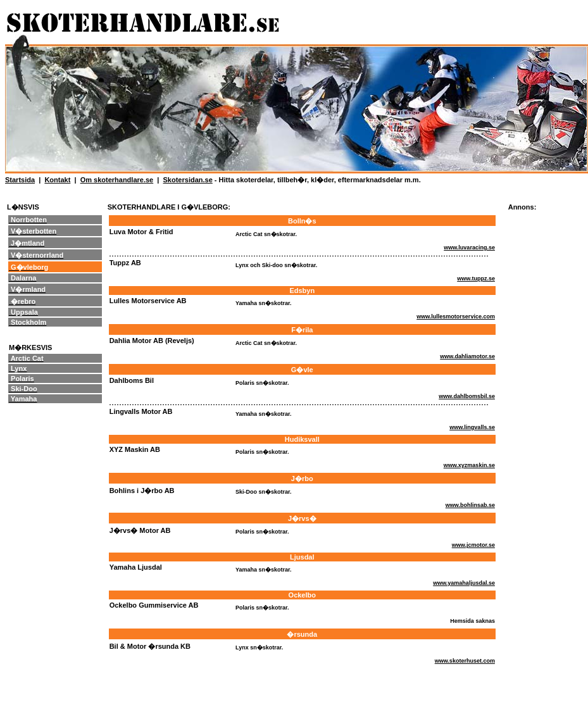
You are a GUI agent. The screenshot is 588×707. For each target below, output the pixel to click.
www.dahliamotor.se (467, 356)
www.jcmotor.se (473, 545)
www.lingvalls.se (472, 427)
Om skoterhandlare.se (117, 180)
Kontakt (57, 180)
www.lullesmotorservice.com (456, 316)
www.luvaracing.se (469, 247)
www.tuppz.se (476, 278)
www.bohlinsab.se (470, 505)
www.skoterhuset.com (465, 661)
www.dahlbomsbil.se (467, 396)
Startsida (20, 180)
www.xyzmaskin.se (469, 465)
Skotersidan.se (188, 180)
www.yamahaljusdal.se (464, 583)
